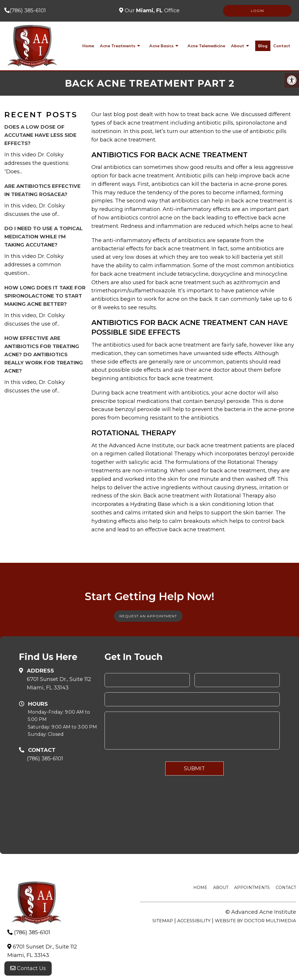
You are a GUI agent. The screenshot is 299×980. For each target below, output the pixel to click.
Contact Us (28, 968)
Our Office (151, 11)
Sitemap (163, 921)
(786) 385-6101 (28, 11)
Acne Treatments (118, 46)
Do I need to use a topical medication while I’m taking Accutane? (44, 237)
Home (88, 46)
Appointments (252, 888)
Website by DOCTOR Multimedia (255, 921)
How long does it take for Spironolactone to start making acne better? (45, 296)
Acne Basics (161, 46)
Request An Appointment (148, 616)
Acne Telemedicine (206, 46)
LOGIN (257, 11)
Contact (282, 46)
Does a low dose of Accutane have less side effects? (40, 135)
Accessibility (194, 921)
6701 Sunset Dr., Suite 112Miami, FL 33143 (59, 683)
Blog (263, 46)
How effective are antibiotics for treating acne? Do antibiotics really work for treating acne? (44, 354)
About (238, 46)
